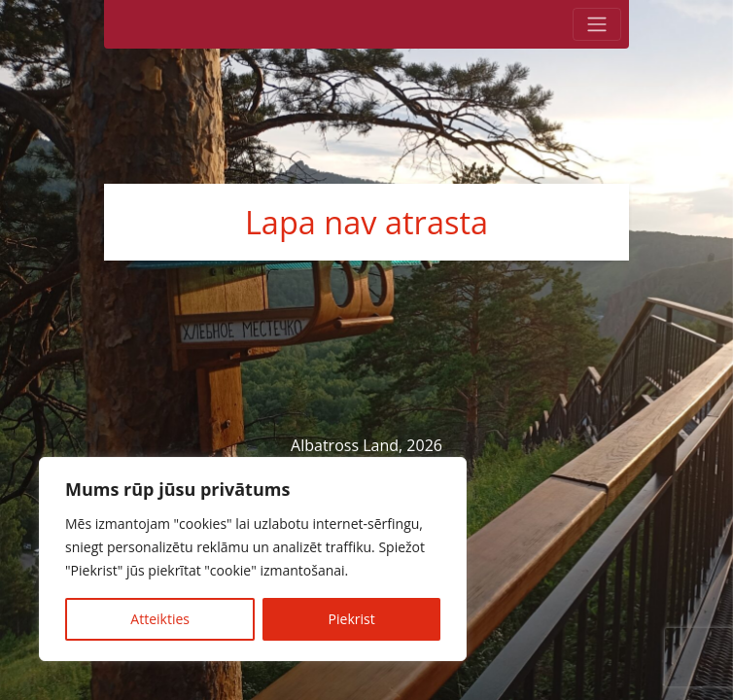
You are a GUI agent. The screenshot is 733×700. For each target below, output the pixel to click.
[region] (253, 559)
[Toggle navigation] (597, 24)
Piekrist (352, 619)
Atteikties (160, 619)
